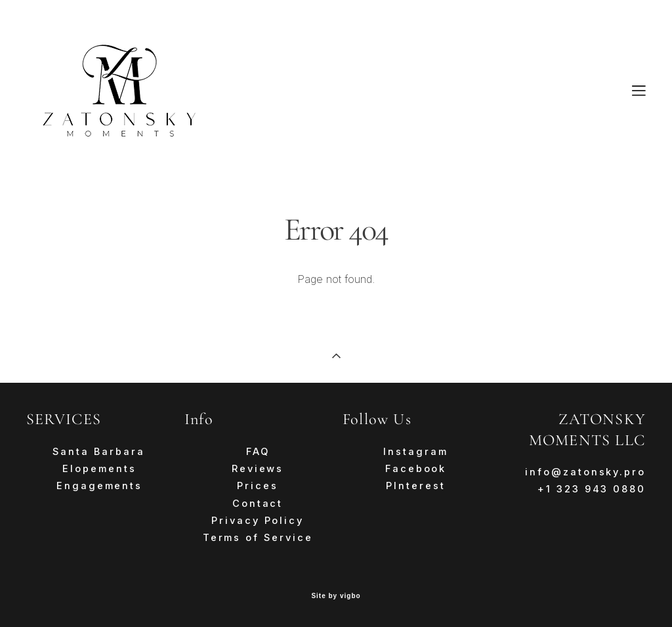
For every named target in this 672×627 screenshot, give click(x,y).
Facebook (416, 469)
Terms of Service (258, 538)
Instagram (415, 452)
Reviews (258, 469)
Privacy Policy (258, 521)
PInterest (415, 486)
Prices (258, 486)
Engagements (99, 486)
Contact (258, 504)
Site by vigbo (336, 596)
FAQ (258, 452)
